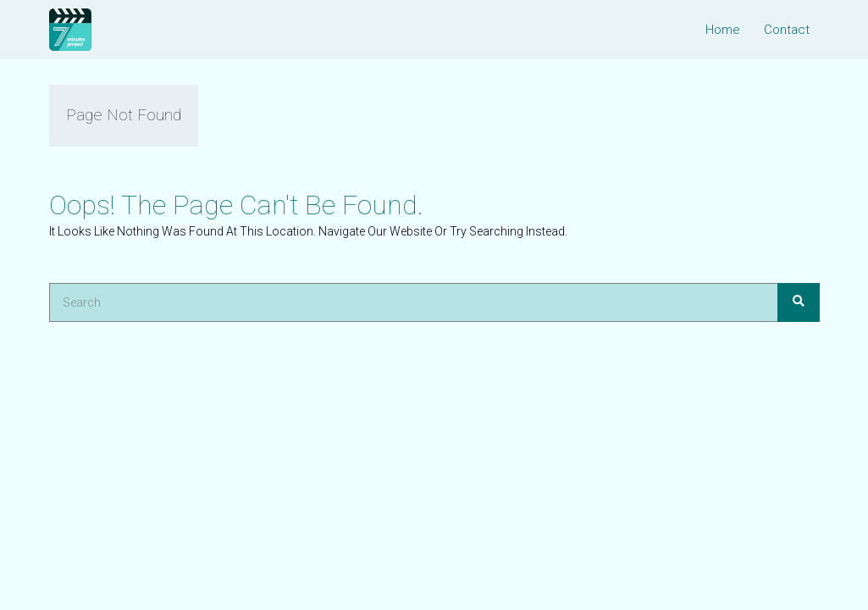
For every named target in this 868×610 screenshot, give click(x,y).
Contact (787, 30)
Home (723, 30)
